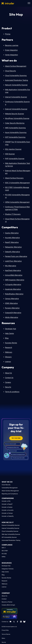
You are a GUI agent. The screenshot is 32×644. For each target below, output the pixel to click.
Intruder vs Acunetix (8, 510)
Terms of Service (6, 634)
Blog (7, 338)
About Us (8, 373)
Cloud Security (10, 71)
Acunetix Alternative (12, 238)
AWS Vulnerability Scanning (15, 128)
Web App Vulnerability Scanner (11, 534)
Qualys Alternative (12, 233)
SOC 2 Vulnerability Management (17, 183)
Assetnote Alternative (13, 289)
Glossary (8, 357)
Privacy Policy (5, 630)
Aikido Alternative (12, 317)
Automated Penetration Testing (17, 80)
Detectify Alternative (13, 252)
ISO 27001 (5, 551)
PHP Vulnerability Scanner (15, 159)
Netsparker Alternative (13, 247)
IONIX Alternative (11, 303)
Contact (4, 599)
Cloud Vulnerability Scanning (16, 76)
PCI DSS (4, 554)
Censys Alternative (12, 299)
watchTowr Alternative (13, 261)
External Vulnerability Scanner (16, 109)
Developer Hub (11, 329)
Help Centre (9, 333)
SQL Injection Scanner (13, 149)
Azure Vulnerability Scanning (16, 132)
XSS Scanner (10, 154)
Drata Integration (11, 50)
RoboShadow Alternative (14, 294)
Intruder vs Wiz (6, 501)
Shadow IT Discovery (13, 214)
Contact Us (9, 378)
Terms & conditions (12, 392)
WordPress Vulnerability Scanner (17, 118)
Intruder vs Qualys (7, 507)
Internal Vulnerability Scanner (16, 97)
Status (3, 638)
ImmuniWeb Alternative (14, 275)
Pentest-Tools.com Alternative (16, 256)
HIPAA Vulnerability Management (17, 202)
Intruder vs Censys (7, 513)
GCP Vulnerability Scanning (15, 137)
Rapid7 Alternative (12, 242)
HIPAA (4, 557)
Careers (8, 382)
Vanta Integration (12, 55)
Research (9, 347)
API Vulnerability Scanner (9, 537)
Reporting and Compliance (10, 494)
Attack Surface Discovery (14, 178)
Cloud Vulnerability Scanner (10, 531)
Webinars (9, 352)
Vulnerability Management (10, 488)
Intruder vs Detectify (8, 516)
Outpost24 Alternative (13, 313)
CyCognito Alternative (13, 285)
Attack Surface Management (16, 66)
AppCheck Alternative (13, 270)
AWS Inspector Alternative (15, 280)
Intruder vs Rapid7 (7, 504)
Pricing (8, 34)
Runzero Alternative (12, 308)
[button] (29, 3)
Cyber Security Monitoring (15, 123)
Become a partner (12, 45)
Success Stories (11, 343)
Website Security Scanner (15, 114)
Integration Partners (8, 569)
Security (8, 387)
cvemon (8, 362)
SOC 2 (4, 548)
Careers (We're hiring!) (8, 605)
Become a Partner (7, 602)
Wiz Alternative (11, 266)
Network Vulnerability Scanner (16, 85)
